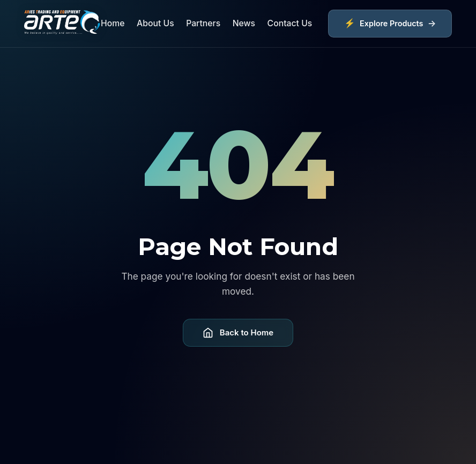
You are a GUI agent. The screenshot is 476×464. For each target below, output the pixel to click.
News (244, 23)
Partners (203, 23)
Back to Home (238, 333)
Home (113, 23)
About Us (155, 23)
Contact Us (290, 23)
